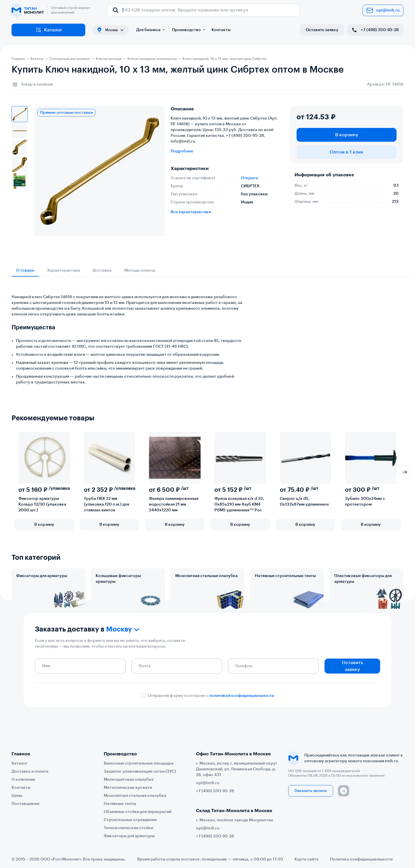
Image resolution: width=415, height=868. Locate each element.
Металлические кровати (128, 788)
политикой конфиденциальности (242, 715)
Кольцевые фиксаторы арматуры (118, 579)
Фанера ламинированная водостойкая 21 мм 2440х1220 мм (174, 504)
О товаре (25, 271)
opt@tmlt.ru (383, 10)
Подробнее (182, 151)
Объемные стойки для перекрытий (138, 812)
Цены (17, 796)
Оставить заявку (322, 30)
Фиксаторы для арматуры (42, 576)
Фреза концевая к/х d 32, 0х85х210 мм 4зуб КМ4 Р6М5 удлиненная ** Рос (239, 504)
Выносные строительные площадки (139, 763)
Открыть (249, 178)
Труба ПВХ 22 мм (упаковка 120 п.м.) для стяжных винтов (106, 504)
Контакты (221, 30)
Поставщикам (25, 804)
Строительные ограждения (130, 820)
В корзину (347, 135)
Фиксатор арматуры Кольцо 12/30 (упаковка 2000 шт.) (42, 504)
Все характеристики (191, 212)
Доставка (102, 271)
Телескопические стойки (128, 828)
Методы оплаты (140, 271)
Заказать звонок (311, 791)
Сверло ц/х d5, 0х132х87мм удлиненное (304, 502)
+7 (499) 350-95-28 (375, 30)
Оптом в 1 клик (347, 152)
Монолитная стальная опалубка (206, 576)
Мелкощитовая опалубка (129, 780)
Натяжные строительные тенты (285, 576)
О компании (23, 780)
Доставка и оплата (30, 771)
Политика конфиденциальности (361, 859)
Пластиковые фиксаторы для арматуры (363, 579)
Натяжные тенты (120, 804)
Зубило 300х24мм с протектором (365, 502)
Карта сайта (306, 859)
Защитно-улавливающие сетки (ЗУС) (140, 771)
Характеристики (63, 271)
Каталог (49, 30)
